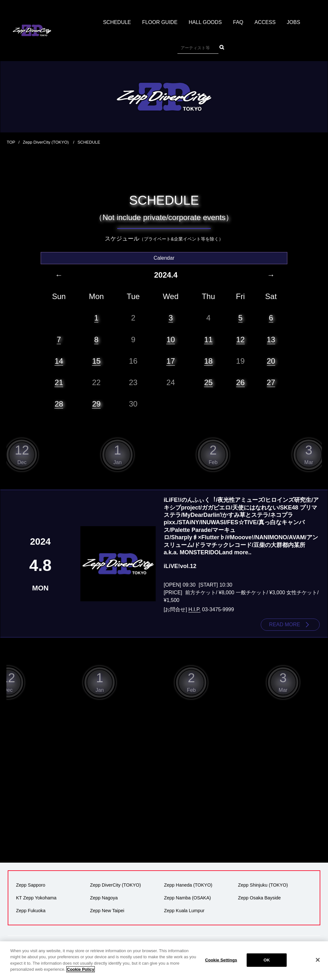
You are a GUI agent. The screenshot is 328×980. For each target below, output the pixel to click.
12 (240, 340)
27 (271, 382)
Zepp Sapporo (31, 885)
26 (240, 382)
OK (267, 960)
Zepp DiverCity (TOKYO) (46, 142)
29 (96, 404)
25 (208, 382)
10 (171, 340)
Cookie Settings (221, 960)
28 (59, 404)
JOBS (293, 22)
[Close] (318, 960)
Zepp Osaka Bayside (259, 898)
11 (208, 340)
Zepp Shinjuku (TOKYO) (263, 885)
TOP (11, 142)
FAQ (238, 22)
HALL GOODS (205, 22)
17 (171, 361)
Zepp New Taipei (107, 911)
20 (271, 361)
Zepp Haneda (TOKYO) (188, 885)
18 (208, 361)
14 (59, 361)
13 (271, 340)
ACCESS (265, 22)
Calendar (164, 258)
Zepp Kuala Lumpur (184, 911)
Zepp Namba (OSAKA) (187, 898)
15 (96, 361)
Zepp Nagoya (104, 898)
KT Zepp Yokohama (36, 898)
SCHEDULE (117, 22)
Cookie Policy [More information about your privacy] (81, 969)
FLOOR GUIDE (160, 22)
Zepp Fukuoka (31, 911)
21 (59, 382)
